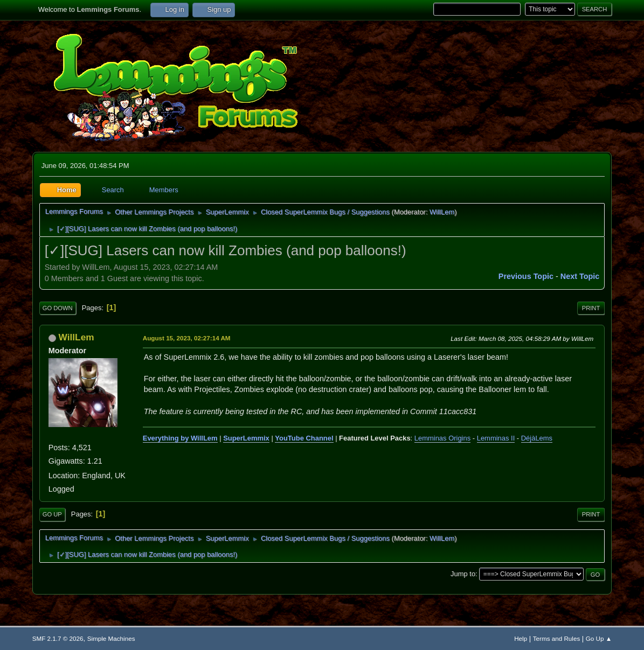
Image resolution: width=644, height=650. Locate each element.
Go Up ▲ (599, 638)
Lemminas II (496, 438)
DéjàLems (537, 438)
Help (521, 638)
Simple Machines (111, 638)
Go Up (52, 514)
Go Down (58, 308)
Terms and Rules (556, 638)
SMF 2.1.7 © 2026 (58, 638)
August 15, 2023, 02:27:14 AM (187, 338)
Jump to (463, 574)
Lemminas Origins (442, 438)
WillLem (442, 212)
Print (591, 308)
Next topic (580, 276)
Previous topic (526, 276)
